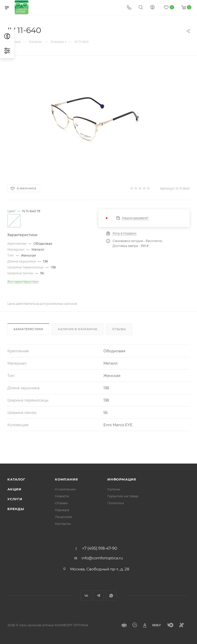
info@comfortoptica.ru (102, 558)
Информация (122, 479)
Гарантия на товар (123, 496)
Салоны (114, 489)
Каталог (16, 479)
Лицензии (64, 517)
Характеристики (28, 329)
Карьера (62, 510)
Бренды (16, 509)
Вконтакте (86, 596)
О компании (65, 489)
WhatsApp (111, 596)
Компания (66, 479)
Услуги (15, 499)
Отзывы (119, 329)
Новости (62, 496)
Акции (14, 489)
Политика (116, 503)
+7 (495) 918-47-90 (100, 548)
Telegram (99, 596)
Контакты (63, 524)
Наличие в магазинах (78, 329)
